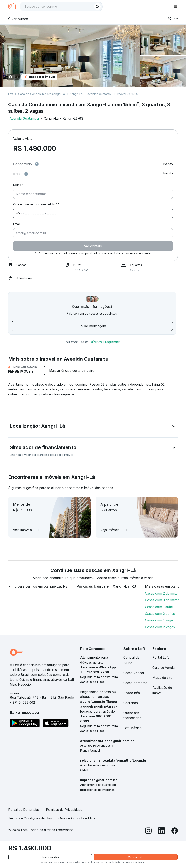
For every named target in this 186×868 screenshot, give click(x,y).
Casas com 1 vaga (159, 620)
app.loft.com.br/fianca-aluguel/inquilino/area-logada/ (99, 706)
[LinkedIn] (162, 831)
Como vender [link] (134, 673)
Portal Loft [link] (161, 657)
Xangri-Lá (76, 94)
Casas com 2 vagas (160, 627)
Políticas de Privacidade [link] (64, 810)
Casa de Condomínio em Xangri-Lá (41, 94)
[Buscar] (97, 7)
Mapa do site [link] (162, 678)
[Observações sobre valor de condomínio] (37, 164)
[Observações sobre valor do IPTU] (26, 174)
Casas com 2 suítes (160, 614)
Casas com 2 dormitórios (164, 593)
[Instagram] (149, 831)
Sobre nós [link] (132, 693)
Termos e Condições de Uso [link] (30, 818)
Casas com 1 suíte (159, 607)
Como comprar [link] (135, 683)
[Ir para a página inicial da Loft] (14, 7)
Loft (11, 94)
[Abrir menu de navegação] (175, 7)
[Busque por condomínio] (57, 6)
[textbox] (61, 7)
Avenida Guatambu (100, 94)
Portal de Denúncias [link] (24, 810)
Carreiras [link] (131, 703)
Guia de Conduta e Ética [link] (77, 818)
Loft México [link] (133, 728)
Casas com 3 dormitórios (164, 600)
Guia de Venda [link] (163, 668)
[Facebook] (175, 831)
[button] (93, 427)
